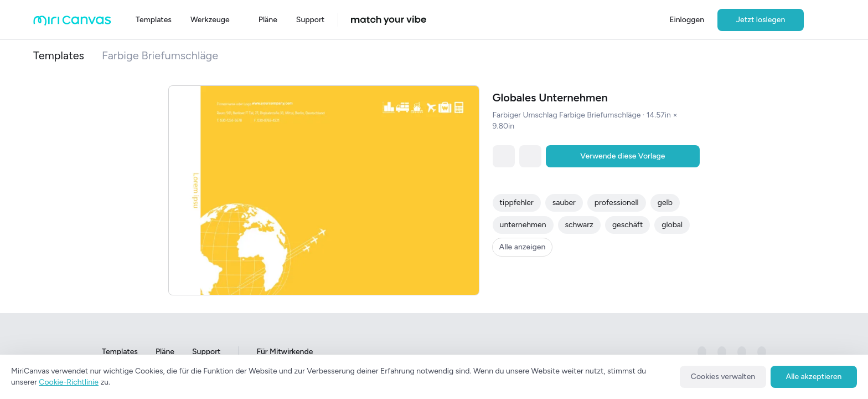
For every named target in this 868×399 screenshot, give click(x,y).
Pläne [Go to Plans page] (165, 352)
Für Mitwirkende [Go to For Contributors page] (285, 352)
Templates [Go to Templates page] (120, 352)
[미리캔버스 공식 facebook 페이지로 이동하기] (702, 352)
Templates (59, 55)
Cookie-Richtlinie (69, 382)
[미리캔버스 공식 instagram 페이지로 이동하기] (722, 352)
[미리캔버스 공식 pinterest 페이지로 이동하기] (742, 352)
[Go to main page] (72, 23)
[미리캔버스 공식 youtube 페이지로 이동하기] (762, 352)
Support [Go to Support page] (206, 352)
